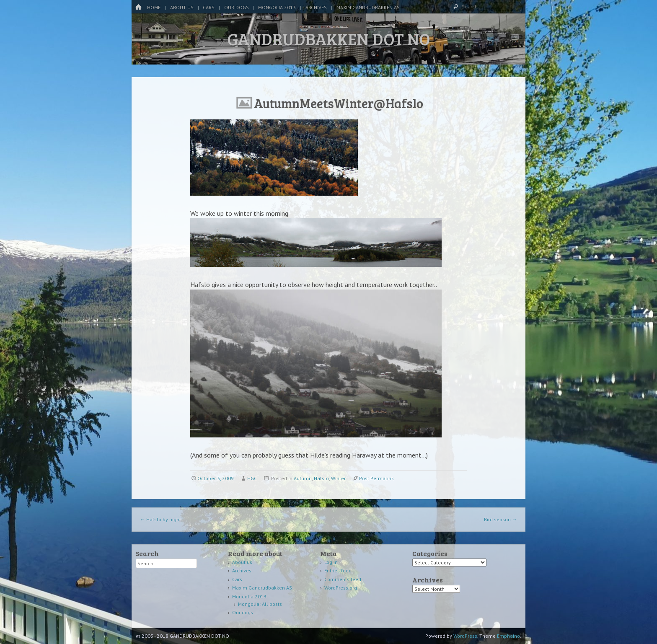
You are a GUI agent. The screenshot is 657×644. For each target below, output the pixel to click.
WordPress (465, 636)
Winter (338, 478)
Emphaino (508, 636)
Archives (316, 7)
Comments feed (343, 579)
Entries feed (338, 570)
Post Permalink (376, 478)
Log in (331, 562)
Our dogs (237, 7)
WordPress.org (341, 588)
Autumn (303, 478)
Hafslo (321, 478)
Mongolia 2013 (277, 7)
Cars (209, 7)
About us (182, 7)
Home (154, 7)
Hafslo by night (160, 519)
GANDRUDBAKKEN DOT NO (329, 39)
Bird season (501, 519)
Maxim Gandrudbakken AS (368, 7)
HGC (252, 478)
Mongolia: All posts (260, 604)
